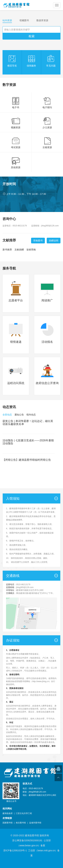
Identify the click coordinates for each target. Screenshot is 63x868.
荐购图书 (38, 241)
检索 (32, 36)
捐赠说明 (54, 241)
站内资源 (7, 20)
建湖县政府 (8, 813)
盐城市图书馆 (35, 823)
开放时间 (9, 184)
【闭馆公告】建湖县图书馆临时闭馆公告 (27, 460)
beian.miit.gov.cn (46, 850)
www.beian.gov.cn (29, 845)
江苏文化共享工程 (24, 813)
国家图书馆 (8, 823)
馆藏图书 (24, 20)
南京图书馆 (21, 823)
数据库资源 (42, 20)
